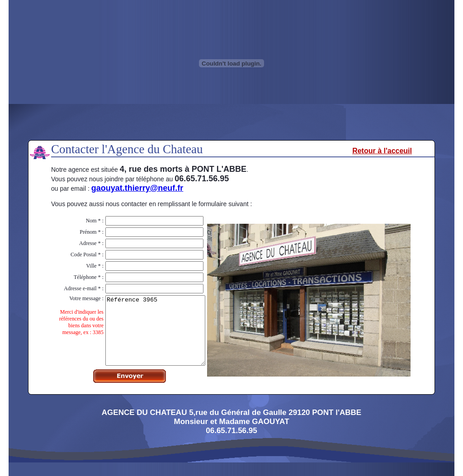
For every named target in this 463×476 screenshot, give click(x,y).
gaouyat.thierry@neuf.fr (137, 188)
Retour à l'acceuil (382, 151)
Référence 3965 (150, 337)
